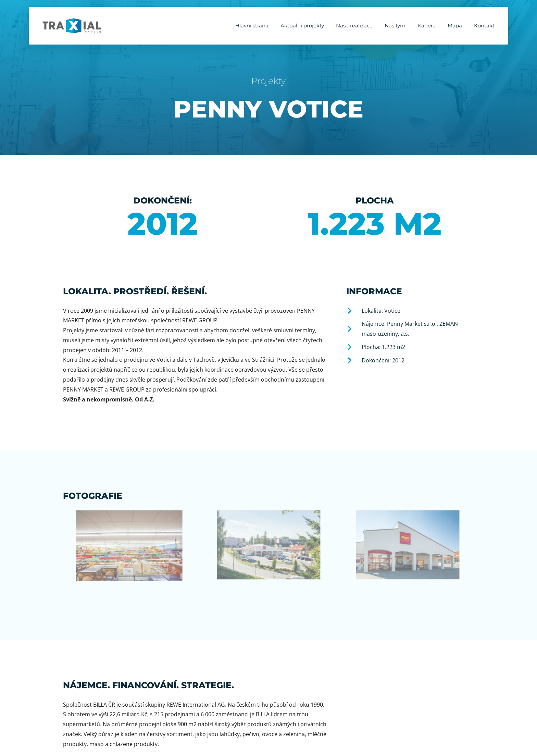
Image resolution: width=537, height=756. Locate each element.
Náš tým (395, 26)
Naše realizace (354, 26)
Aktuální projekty (302, 26)
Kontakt (484, 26)
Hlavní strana (252, 26)
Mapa (455, 26)
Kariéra (427, 26)
